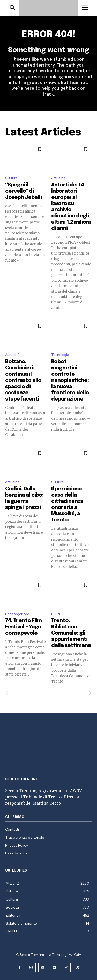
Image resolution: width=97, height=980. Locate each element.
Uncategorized (17, 614)
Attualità (58, 178)
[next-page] (88, 693)
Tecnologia (60, 355)
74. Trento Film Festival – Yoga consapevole (23, 627)
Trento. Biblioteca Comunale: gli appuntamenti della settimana (71, 633)
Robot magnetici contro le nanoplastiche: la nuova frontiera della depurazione (70, 380)
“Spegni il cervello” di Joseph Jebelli (23, 191)
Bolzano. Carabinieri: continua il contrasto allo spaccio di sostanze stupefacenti (23, 380)
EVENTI (57, 614)
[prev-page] (9, 693)
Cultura (11, 178)
